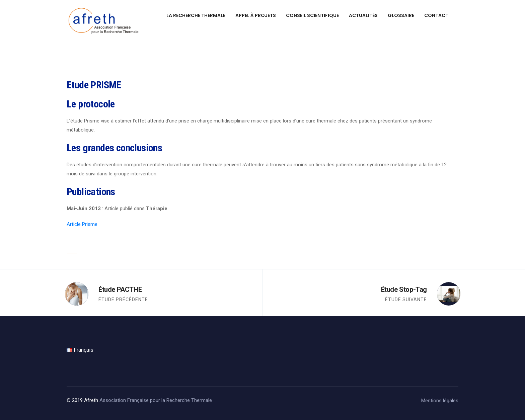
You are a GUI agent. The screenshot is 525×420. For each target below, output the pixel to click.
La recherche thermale (196, 15)
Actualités (363, 15)
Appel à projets (256, 15)
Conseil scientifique (312, 15)
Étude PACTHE (120, 289)
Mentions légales (440, 401)
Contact (436, 15)
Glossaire (401, 15)
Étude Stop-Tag (404, 289)
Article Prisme (82, 224)
